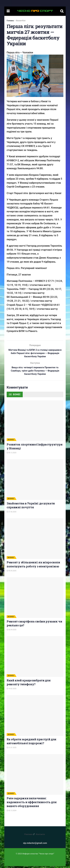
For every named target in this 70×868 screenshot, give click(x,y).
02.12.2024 (12, 812)
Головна (10, 21)
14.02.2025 (12, 690)
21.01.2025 (12, 749)
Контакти (40, 836)
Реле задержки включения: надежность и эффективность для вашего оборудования (32, 804)
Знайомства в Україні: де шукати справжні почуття (31, 507)
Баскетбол (21, 21)
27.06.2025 (12, 514)
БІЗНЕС (11, 442)
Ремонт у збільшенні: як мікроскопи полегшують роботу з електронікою (33, 566)
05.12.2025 (12, 455)
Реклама (28, 836)
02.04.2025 (12, 632)
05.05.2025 (12, 573)
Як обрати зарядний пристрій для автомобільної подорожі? (32, 743)
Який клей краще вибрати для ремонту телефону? (29, 684)
